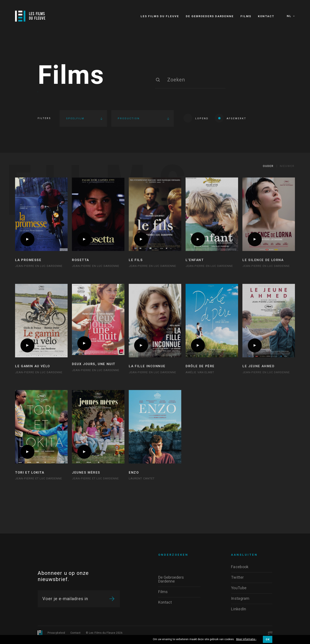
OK (268, 639)
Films (71, 76)
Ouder (268, 166)
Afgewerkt (231, 118)
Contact (76, 633)
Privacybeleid (56, 633)
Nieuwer (287, 166)
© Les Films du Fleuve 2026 (104, 633)
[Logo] (30, 16)
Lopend (196, 118)
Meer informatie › (246, 639)
